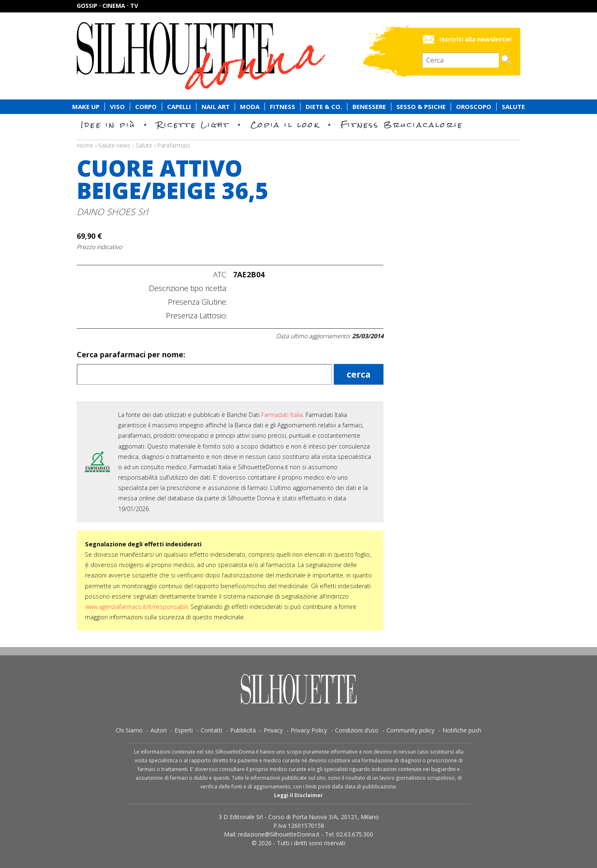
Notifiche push (462, 730)
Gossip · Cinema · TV (107, 6)
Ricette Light (193, 125)
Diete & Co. (324, 107)
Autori (159, 730)
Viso (117, 107)
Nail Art (216, 107)
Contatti (211, 730)
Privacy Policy (309, 730)
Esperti (184, 730)
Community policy (410, 730)
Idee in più (108, 125)
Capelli (179, 107)
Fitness (283, 107)
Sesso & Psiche (421, 107)
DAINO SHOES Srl (112, 212)
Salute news (298, 138)
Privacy (273, 730)
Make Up (86, 107)
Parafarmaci (174, 145)
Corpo (146, 107)
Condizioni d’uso (357, 730)
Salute (513, 107)
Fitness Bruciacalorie (402, 125)
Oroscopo (474, 107)
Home (85, 145)
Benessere (369, 107)
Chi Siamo (129, 730)
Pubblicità (243, 730)
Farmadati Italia (282, 415)
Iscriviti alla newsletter (476, 39)
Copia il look (285, 125)
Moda (250, 107)
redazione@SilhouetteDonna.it (279, 834)
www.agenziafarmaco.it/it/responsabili (136, 607)
